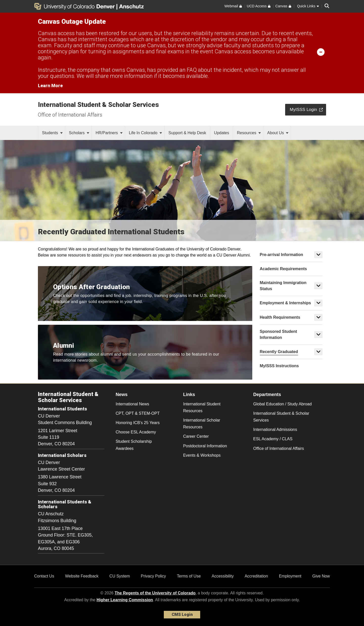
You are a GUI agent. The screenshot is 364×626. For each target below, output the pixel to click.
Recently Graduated (279, 352)
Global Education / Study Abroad (282, 404)
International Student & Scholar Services (98, 105)
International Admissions (275, 430)
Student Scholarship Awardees (134, 445)
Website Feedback (82, 576)
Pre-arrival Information (282, 255)
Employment (290, 576)
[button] (318, 255)
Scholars (79, 133)
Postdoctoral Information (205, 446)
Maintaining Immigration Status (283, 286)
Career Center (196, 436)
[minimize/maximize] (321, 52)
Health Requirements (280, 317)
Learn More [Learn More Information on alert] (50, 86)
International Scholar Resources (202, 424)
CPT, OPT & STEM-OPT (138, 413)
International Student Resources (202, 407)
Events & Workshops (202, 455)
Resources (249, 133)
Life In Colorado (145, 133)
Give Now (321, 576)
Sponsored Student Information (279, 334)
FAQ (192, 70)
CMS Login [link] (182, 615)
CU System (120, 576)
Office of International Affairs (70, 115)
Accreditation (256, 576)
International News (133, 404)
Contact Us (44, 576)
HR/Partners (109, 133)
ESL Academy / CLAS (273, 439)
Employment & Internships (286, 303)
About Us (278, 133)
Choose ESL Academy (136, 432)
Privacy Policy (153, 576)
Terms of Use (189, 576)
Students (52, 133)
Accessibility (223, 576)
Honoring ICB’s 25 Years (138, 423)
